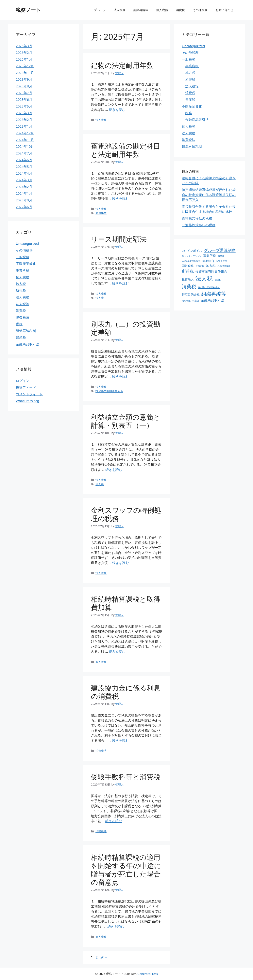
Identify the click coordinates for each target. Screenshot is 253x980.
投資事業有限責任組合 (109, 391)
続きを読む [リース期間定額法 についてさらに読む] (120, 283)
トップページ (97, 10)
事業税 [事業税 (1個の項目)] (221, 256)
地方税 (21, 284)
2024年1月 (24, 193)
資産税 (21, 337)
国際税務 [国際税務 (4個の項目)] (188, 266)
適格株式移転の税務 (197, 218)
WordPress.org (27, 401)
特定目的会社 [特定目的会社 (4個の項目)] (191, 294)
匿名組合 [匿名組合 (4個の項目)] (208, 261)
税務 (19, 324)
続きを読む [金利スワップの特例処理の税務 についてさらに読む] (120, 563)
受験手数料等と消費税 (126, 777)
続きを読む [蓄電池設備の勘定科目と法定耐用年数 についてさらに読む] (120, 198)
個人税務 (162, 10)
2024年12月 (25, 133)
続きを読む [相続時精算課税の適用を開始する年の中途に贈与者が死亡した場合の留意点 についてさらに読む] (116, 926)
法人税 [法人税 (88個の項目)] (204, 278)
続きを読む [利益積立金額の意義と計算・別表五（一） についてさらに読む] (114, 470)
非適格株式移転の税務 (199, 225)
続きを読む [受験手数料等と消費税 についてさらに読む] (114, 821)
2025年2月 (24, 120)
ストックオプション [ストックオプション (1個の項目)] (192, 256)
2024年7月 (24, 153)
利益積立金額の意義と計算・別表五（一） (126, 421)
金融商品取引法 (28, 344)
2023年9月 (24, 200)
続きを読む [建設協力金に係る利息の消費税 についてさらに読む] (120, 740)
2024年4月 (24, 173)
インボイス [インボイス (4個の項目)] (195, 251)
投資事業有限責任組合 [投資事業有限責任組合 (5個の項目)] (211, 271)
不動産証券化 (26, 264)
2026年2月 (24, 53)
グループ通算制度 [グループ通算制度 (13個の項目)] (220, 250)
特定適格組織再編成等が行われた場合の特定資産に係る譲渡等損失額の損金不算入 (209, 195)
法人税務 (120, 10)
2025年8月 (24, 86)
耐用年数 (101, 213)
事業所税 (23, 270)
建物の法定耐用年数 (122, 65)
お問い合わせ (224, 10)
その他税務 (200, 10)
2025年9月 (24, 79)
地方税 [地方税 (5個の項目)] (211, 266)
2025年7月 (24, 93)
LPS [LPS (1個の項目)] (184, 251)
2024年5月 (24, 167)
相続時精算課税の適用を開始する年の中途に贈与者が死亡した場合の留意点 (126, 870)
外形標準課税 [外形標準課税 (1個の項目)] (224, 266)
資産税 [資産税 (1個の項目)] (196, 301)
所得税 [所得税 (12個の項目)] (188, 271)
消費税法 (101, 751)
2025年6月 (24, 100)
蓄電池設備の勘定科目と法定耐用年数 (126, 150)
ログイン (23, 381)
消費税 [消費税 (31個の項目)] (189, 286)
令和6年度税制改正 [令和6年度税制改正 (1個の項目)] (191, 261)
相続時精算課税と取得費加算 (126, 603)
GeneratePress (148, 974)
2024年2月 (24, 187)
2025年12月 (25, 66)
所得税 (21, 290)
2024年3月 (24, 180)
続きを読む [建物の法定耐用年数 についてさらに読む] (117, 110)
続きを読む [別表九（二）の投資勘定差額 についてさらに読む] (120, 376)
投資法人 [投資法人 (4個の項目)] (188, 279)
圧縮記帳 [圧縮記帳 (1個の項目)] (200, 266)
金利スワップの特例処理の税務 (126, 514)
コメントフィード (29, 394)
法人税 (100, 298)
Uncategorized (27, 244)
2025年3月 (24, 113)
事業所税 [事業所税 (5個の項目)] (210, 256)
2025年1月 (24, 126)
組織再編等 (141, 10)
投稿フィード (26, 387)
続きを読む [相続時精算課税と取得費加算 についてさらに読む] (117, 651)
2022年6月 (24, 207)
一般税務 (23, 257)
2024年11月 (25, 140)
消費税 (180, 10)
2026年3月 (24, 46)
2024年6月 (24, 160)
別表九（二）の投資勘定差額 (126, 328)
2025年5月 (24, 106)
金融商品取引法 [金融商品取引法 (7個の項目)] (213, 300)
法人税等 (23, 304)
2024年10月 (25, 146)
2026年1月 (24, 59)
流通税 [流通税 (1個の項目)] (218, 280)
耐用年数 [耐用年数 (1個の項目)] (186, 301)
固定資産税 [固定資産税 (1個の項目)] (221, 261)
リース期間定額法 (119, 239)
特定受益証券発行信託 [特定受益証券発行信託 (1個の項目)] (209, 287)
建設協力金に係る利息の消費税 (126, 692)
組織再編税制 (26, 331)
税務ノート (28, 10)
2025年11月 (25, 73)
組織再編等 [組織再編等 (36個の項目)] (214, 294)
